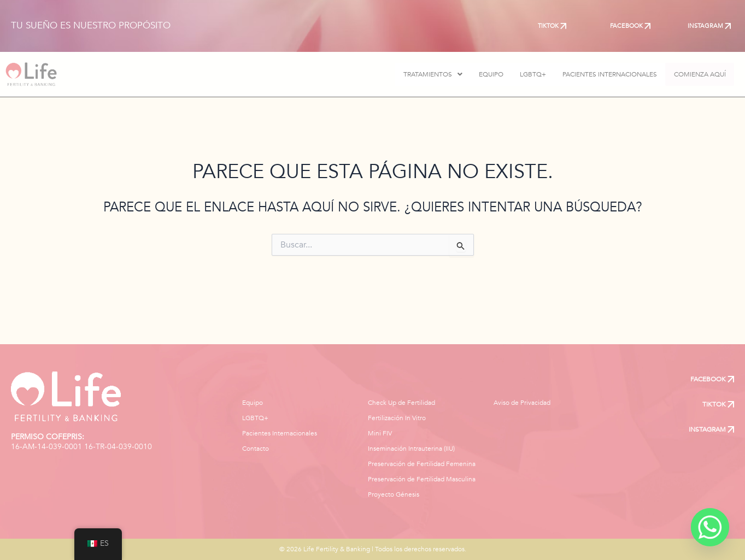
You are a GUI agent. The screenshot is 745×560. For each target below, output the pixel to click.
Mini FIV (380, 433)
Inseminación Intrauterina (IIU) (411, 449)
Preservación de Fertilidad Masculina (422, 479)
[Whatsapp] (710, 527)
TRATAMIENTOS (421, 74)
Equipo (253, 403)
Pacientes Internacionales (280, 433)
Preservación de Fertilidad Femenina (422, 464)
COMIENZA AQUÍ (694, 74)
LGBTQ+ (521, 74)
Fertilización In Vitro (397, 418)
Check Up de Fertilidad (401, 403)
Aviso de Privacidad (522, 403)
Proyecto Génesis (394, 494)
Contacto (256, 449)
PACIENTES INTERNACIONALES (598, 74)
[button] (421, 74)
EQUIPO (480, 74)
